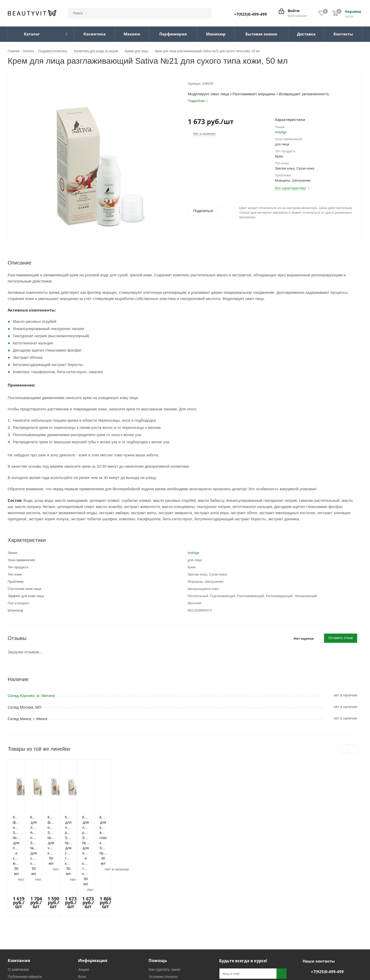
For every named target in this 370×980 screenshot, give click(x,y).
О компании (18, 905)
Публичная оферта (25, 912)
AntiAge (281, 132)
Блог (82, 912)
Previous (345, 749)
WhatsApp (250, 938)
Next (353, 749)
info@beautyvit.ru (326, 918)
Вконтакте (224, 938)
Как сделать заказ (165, 905)
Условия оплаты (163, 912)
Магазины (17, 920)
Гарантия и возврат (166, 927)
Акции (84, 905)
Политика (87, 927)
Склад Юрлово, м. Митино (31, 696)
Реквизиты (88, 920)
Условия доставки (164, 920)
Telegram (237, 938)
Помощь (158, 896)
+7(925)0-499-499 (251, 14)
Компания (19, 896)
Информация (93, 896)
